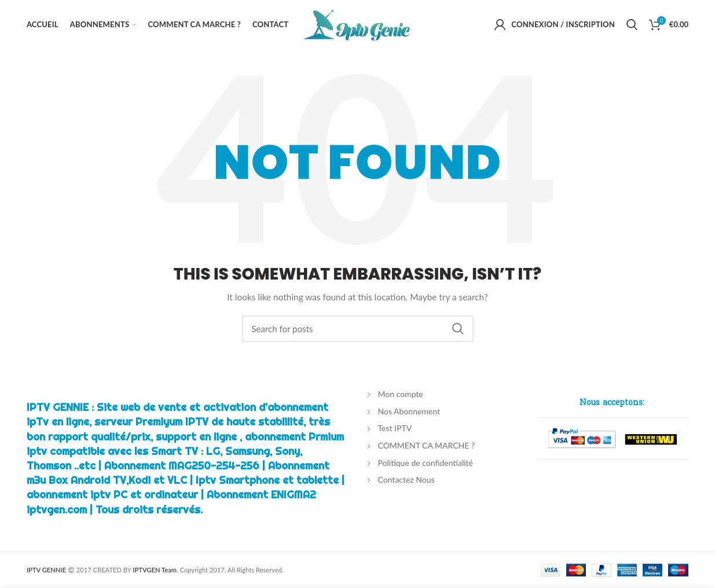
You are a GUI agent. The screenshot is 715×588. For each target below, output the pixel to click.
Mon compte (401, 394)
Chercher (458, 329)
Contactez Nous (406, 479)
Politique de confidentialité (426, 463)
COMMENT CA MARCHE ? (427, 445)
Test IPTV (395, 428)
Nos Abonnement (409, 411)
